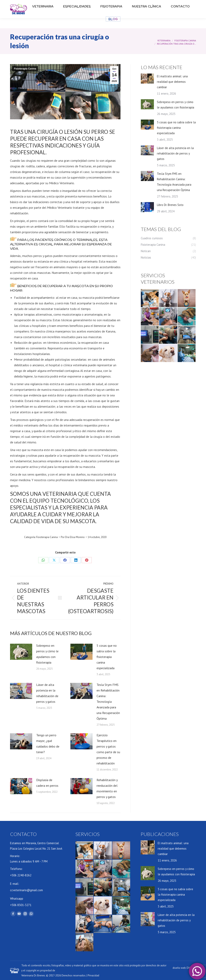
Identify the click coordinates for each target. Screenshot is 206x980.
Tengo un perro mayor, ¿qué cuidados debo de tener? (48, 744)
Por (73, 537)
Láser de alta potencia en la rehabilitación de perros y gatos (47, 693)
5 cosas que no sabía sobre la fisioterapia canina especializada (107, 657)
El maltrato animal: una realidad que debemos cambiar (172, 82)
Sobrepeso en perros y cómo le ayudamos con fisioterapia (47, 654)
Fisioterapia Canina (25, 69)
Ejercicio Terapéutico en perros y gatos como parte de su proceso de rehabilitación (108, 749)
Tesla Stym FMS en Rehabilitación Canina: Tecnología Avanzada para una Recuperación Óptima (108, 702)
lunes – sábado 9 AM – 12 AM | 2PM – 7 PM (51, 7)
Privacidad (93, 975)
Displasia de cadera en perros (47, 783)
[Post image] (21, 652)
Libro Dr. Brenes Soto (170, 205)
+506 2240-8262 (71, 3)
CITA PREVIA (168, 2)
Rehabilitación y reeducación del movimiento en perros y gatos (107, 788)
